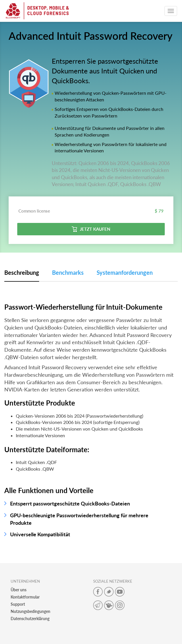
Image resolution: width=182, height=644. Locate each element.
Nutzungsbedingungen (30, 611)
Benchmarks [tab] (68, 272)
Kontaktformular (25, 597)
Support (18, 604)
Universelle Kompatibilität (40, 534)
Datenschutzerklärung (30, 619)
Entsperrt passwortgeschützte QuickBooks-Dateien (70, 503)
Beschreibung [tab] (22, 272)
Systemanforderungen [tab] (125, 272)
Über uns (19, 590)
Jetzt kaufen (91, 229)
